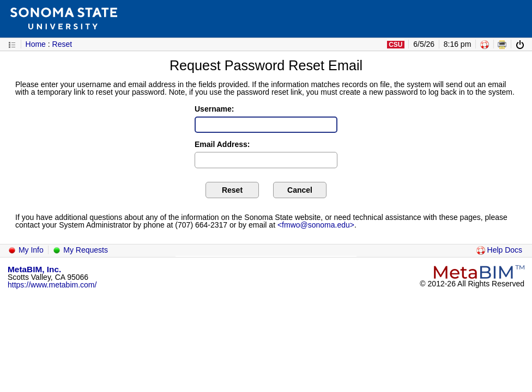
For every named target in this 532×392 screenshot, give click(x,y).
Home (36, 44)
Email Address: (222, 144)
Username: (214, 109)
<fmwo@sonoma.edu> (316, 225)
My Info (26, 250)
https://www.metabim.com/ (52, 285)
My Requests (80, 250)
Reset (62, 44)
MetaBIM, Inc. (34, 269)
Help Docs (499, 250)
